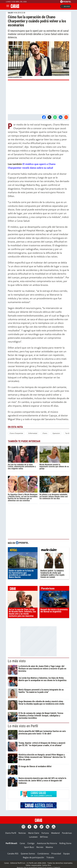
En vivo (66, 6)
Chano (45, 433)
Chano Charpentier (16, 433)
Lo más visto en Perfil (23, 726)
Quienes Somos (28, 854)
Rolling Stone (65, 843)
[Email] (66, 117)
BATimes (44, 837)
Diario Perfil (11, 833)
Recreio (40, 847)
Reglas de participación (33, 857)
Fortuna (45, 833)
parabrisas (54, 589)
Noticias (22, 833)
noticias (23, 550)
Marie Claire (34, 833)
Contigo (31, 843)
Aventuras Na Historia (47, 843)
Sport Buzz (29, 847)
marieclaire (54, 550)
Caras (22, 843)
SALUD (10, 13)
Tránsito (50, 857)
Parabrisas (67, 833)
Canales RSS (13, 854)
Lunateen (33, 837)
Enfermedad (33, 433)
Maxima (49, 847)
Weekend (55, 833)
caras (23, 589)
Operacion (56, 433)
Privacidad (56, 854)
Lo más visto (17, 661)
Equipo (67, 854)
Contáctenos (43, 854)
